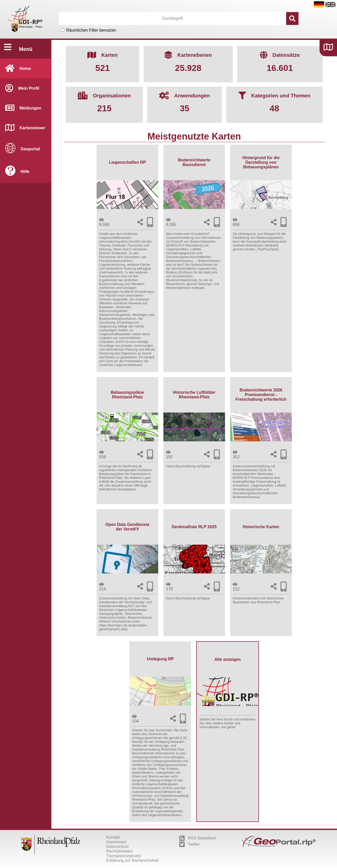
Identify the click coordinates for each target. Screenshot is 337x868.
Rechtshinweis (119, 851)
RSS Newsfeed (198, 838)
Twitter (190, 844)
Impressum (116, 842)
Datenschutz (118, 847)
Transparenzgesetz (124, 856)
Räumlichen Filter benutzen (91, 30)
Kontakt (113, 837)
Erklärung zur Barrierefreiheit (132, 860)
